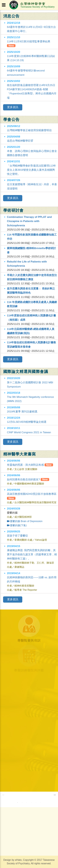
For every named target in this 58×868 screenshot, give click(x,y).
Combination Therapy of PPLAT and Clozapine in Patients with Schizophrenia (29, 221)
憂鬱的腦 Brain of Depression (25, 521)
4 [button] (31, 803)
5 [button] (36, 803)
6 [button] (41, 803)
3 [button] (27, 803)
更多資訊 (13, 107)
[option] (29, 795)
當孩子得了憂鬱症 (17, 536)
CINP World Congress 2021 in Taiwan (29, 432)
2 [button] (22, 803)
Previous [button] (4, 795)
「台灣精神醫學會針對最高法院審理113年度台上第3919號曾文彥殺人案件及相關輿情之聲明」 (31, 170)
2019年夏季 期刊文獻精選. (22, 412)
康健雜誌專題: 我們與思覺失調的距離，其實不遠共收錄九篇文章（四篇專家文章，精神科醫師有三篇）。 (32, 554)
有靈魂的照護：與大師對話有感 (30, 465)
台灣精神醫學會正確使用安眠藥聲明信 (29, 130)
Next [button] (55, 795)
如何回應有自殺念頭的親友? (28, 479)
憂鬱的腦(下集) (17, 525)
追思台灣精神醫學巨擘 (20, 141)
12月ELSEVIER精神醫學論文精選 (27, 422)
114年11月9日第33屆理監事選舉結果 (29, 41)
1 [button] (17, 803)
